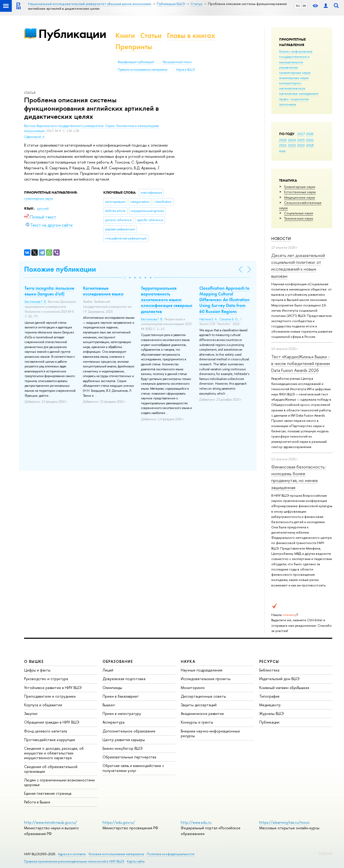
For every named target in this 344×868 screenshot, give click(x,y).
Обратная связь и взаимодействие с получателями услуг (133, 768)
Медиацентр (270, 705)
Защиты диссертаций (199, 705)
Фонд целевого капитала (46, 731)
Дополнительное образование (129, 731)
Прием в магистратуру (122, 713)
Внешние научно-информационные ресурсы (210, 733)
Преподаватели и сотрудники (50, 696)
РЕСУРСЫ (269, 661)
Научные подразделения (202, 670)
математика (288, 93)
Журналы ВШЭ (272, 713)
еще (282, 151)
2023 (301, 140)
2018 (310, 145)
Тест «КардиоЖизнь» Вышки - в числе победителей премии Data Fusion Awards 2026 (301, 363)
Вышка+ (109, 705)
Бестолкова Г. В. (35, 302)
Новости (281, 239)
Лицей (108, 670)
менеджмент (309, 93)
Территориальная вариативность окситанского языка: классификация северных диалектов (167, 300)
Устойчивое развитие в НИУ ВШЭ (53, 688)
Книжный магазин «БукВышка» (284, 688)
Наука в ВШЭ (185, 70)
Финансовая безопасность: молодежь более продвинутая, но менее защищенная (298, 477)
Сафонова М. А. (35, 137)
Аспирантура (114, 722)
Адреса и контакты (72, 854)
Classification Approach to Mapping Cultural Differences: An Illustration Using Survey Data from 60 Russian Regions (224, 300)
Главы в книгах (191, 35)
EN (304, 6)
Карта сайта (136, 861)
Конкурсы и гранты (197, 722)
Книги (125, 35)
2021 (283, 145)
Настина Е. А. (208, 319)
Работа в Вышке (37, 802)
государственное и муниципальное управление (294, 62)
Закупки (31, 713)
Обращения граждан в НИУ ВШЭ (52, 722)
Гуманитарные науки (300, 187)
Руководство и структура (46, 679)
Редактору (326, 853)
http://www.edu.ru (196, 822)
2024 (292, 140)
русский (43, 209)
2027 (301, 134)
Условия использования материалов (116, 854)
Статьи (151, 35)
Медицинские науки (300, 197)
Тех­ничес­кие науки (299, 218)
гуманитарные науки (295, 72)
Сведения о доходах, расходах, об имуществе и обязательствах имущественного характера (54, 753)
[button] (125, 278)
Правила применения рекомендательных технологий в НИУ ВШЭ (74, 861)
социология (299, 99)
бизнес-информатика (296, 51)
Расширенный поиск (177, 62)
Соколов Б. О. (229, 319)
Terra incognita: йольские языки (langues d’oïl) (49, 291)
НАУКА (188, 661)
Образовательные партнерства (129, 757)
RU (298, 6)
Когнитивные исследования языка (103, 291)
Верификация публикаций (136, 62)
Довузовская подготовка (124, 679)
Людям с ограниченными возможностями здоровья (59, 782)
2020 (292, 145)
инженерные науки (294, 78)
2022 (310, 140)
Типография (269, 696)
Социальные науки (299, 213)
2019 (301, 145)
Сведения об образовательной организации (51, 769)
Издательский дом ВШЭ (279, 679)
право (284, 99)
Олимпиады (112, 688)
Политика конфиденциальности (171, 854)
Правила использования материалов (143, 70)
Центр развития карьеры (124, 740)
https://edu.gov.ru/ (119, 822)
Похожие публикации (60, 269)
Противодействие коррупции (50, 740)
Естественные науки (300, 192)
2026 (310, 134)
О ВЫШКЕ (34, 661)
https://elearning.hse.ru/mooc (284, 822)
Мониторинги (193, 688)
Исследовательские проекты (206, 679)
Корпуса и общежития (43, 705)
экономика (287, 104)
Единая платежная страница (48, 793)
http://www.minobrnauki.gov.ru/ (50, 822)
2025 (283, 140)
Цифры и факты (37, 670)
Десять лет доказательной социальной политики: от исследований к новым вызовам (298, 266)
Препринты (134, 47)
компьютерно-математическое (292, 86)
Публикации (72, 34)
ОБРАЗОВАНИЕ (118, 661)
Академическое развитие (202, 713)
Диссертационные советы (203, 696)
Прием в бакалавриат (121, 696)
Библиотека (269, 670)
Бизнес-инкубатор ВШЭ (123, 748)
